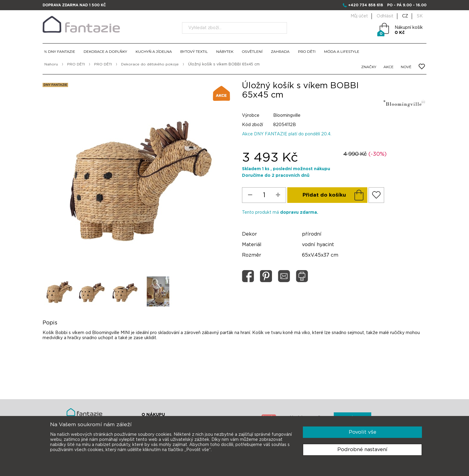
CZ (405, 16)
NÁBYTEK (225, 51)
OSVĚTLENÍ (252, 51)
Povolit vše (363, 432)
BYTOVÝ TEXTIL (194, 51)
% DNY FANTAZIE (60, 51)
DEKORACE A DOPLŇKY (105, 51)
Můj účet (359, 16)
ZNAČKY (369, 67)
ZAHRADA (280, 51)
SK (420, 16)
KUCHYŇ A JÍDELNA (154, 51)
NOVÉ (406, 67)
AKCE (388, 67)
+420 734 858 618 (366, 5)
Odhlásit (385, 16)
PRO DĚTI (307, 51)
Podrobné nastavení (362, 449)
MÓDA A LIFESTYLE (342, 51)
